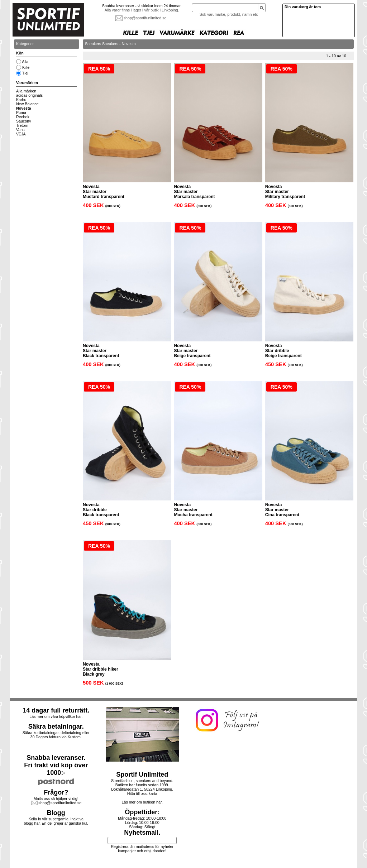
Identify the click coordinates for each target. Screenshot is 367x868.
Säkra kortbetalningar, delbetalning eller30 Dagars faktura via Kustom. (56, 735)
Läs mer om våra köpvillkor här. (56, 716)
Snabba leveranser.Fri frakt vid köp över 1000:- (56, 765)
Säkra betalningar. (56, 726)
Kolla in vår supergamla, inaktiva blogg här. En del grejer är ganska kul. (56, 821)
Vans (20, 130)
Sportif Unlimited (142, 775)
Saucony (23, 121)
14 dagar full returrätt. (56, 710)
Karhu (21, 100)
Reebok (23, 117)
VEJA (21, 134)
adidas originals (29, 95)
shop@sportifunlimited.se (145, 18)
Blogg (56, 813)
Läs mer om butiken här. (142, 802)
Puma (21, 112)
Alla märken (26, 91)
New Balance (27, 104)
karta (153, 793)
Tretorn (22, 125)
